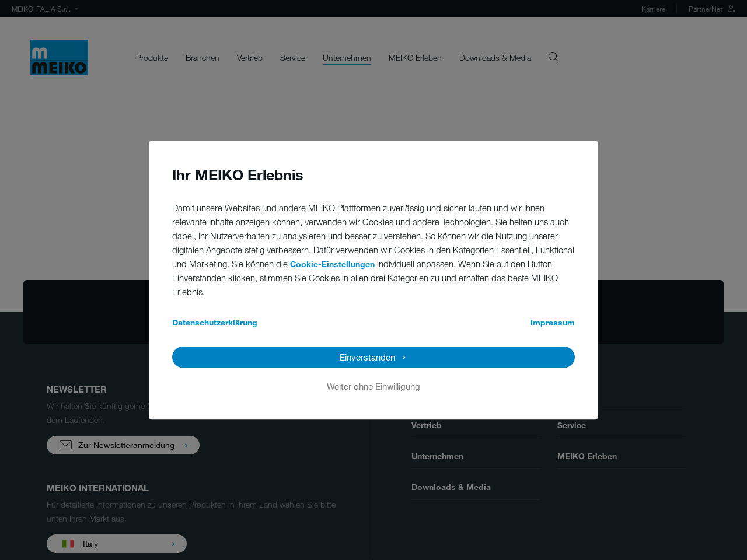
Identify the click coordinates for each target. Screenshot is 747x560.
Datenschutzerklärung (215, 322)
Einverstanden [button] (367, 357)
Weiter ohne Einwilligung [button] (373, 386)
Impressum (553, 322)
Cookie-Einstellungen (332, 264)
